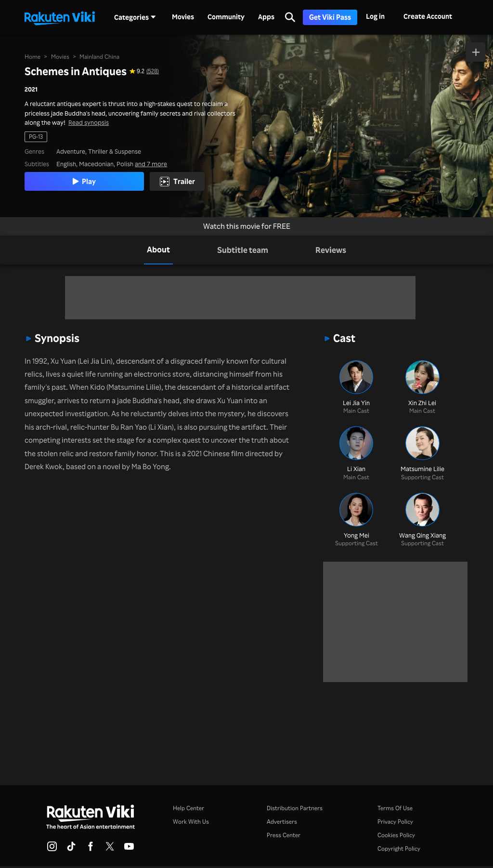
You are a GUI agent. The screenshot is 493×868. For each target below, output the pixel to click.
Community (226, 17)
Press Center (284, 835)
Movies (183, 17)
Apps (266, 17)
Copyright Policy (399, 848)
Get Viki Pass (330, 17)
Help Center (188, 808)
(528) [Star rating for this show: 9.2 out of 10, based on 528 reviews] (153, 71)
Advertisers (282, 822)
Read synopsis (89, 122)
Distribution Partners (295, 808)
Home (32, 57)
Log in (375, 16)
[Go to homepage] (60, 17)
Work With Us (191, 822)
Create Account (428, 16)
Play (84, 181)
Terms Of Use (395, 808)
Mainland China (99, 57)
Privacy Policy (395, 822)
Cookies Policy (396, 835)
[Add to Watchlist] (476, 52)
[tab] (158, 250)
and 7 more (151, 164)
